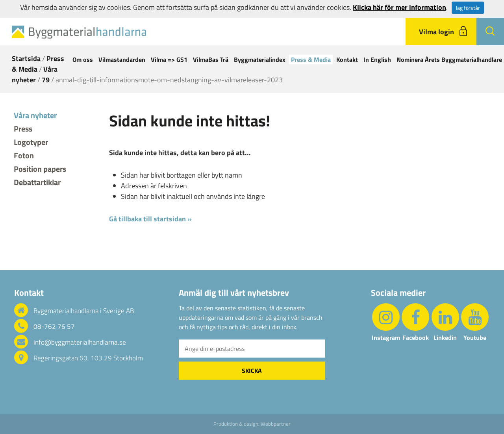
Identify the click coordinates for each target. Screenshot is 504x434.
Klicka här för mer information (399, 7)
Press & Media (311, 59)
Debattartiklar (37, 182)
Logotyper (31, 142)
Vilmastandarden (122, 59)
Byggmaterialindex (260, 59)
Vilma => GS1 (169, 59)
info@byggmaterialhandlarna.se (80, 342)
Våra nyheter (35, 74)
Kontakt (347, 59)
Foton (24, 155)
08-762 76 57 (54, 326)
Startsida (26, 58)
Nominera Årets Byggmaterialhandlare (449, 59)
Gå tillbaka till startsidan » (150, 219)
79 (46, 80)
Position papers (40, 169)
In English (377, 59)
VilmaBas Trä (211, 59)
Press (23, 129)
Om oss (83, 59)
